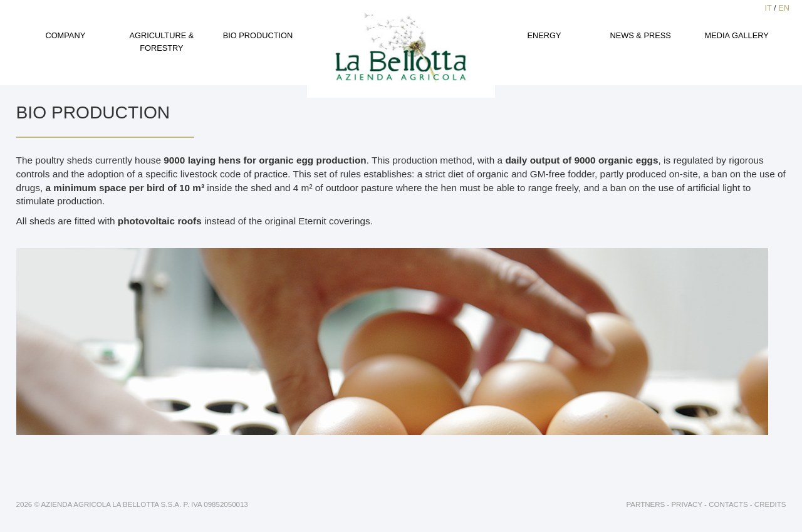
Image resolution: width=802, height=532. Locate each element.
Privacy (687, 504)
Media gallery (737, 35)
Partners (646, 504)
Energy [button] (544, 35)
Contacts (728, 504)
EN (784, 8)
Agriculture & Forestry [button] (161, 42)
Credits (770, 504)
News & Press (640, 35)
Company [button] (65, 35)
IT (768, 8)
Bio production (258, 35)
